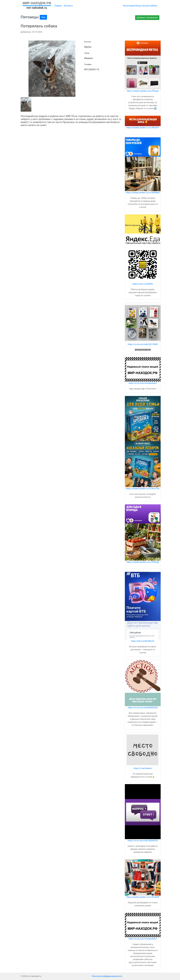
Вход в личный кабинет (146, 6)
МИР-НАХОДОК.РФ (37, 3)
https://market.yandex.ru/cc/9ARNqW (143, 193)
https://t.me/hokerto (143, 768)
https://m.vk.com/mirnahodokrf (143, 383)
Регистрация (129, 6)
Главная (58, 6)
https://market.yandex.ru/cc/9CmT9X (143, 489)
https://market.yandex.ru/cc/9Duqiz (143, 91)
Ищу (43, 17)
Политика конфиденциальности (107, 976)
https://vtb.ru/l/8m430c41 (143, 641)
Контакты (68, 6)
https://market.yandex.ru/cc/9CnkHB (143, 897)
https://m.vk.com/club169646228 (143, 841)
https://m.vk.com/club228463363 (143, 708)
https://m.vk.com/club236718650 (143, 344)
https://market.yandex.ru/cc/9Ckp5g (143, 562)
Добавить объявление (147, 18)
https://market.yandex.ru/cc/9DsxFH (143, 128)
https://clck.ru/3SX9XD (143, 284)
